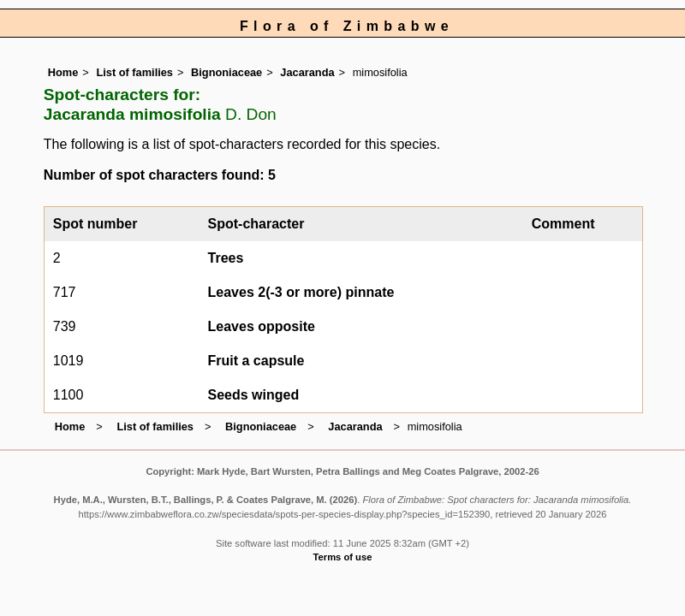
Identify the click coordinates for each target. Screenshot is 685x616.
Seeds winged (254, 395)
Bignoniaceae (226, 72)
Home (63, 72)
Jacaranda (307, 72)
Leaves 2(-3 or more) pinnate (301, 292)
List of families (134, 72)
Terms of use (343, 557)
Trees (226, 258)
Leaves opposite (262, 326)
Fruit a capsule (256, 361)
